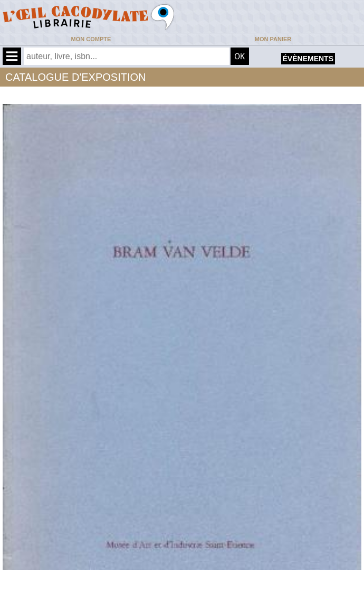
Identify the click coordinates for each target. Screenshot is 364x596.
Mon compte (91, 39)
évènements (308, 59)
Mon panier (273, 39)
